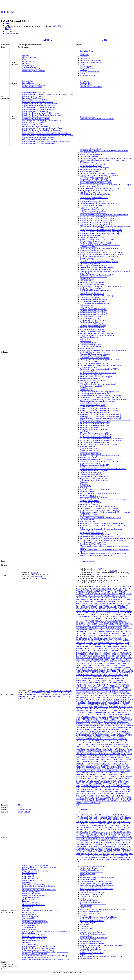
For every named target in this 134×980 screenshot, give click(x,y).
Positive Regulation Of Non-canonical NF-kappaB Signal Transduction (46, 132)
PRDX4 (125, 712)
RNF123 (102, 727)
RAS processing (85, 486)
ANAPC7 (93, 592)
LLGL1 (106, 667)
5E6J (115, 841)
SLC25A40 (110, 741)
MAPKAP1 (105, 671)
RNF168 (64, 695)
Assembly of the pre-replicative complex (93, 380)
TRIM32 (85, 767)
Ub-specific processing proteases (91, 345)
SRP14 (128, 746)
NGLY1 (119, 692)
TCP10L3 (113, 754)
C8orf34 (115, 609)
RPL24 (120, 731)
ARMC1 (120, 598)
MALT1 (104, 669)
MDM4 (78, 675)
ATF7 (77, 601)
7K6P (86, 852)
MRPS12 (112, 680)
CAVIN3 (129, 611)
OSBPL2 (110, 697)
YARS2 (102, 795)
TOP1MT (104, 761)
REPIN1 (107, 724)
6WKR (83, 850)
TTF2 (109, 769)
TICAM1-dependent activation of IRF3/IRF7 (95, 442)
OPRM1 (98, 697)
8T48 (124, 858)
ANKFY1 (108, 592)
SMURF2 (33, 696)
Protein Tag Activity (87, 85)
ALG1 (90, 590)
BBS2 (83, 605)
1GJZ (103, 814)
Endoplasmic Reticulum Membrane (92, 62)
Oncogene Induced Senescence (90, 241)
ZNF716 (92, 801)
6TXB (78, 848)
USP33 (103, 786)
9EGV (113, 859)
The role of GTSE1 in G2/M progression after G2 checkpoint (100, 397)
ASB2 (83, 599)
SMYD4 (92, 744)
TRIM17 (100, 765)
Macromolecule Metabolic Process (91, 872)
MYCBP (89, 686)
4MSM (88, 839)
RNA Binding (84, 81)
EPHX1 (89, 635)
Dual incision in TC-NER (88, 367)
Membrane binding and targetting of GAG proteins (97, 190)
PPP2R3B (100, 712)
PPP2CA (130, 711)
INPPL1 (100, 658)
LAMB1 (97, 665)
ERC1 (115, 635)
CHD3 (124, 618)
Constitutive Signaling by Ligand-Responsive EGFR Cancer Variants (103, 160)
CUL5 (110, 626)
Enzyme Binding (28, 83)
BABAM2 (101, 603)
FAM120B (79, 639)
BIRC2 (126, 605)
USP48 (104, 788)
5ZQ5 (123, 842)
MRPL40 (105, 680)
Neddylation (84, 431)
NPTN (123, 694)
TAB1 (121, 750)
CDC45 (114, 615)
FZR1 (96, 643)
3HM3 (110, 827)
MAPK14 (98, 671)
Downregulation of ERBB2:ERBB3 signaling (95, 168)
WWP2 (124, 793)
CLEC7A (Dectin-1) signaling (90, 298)
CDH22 (78, 616)
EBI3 (77, 633)
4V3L (112, 839)
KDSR (90, 662)
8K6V (123, 856)
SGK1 (120, 739)
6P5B (86, 846)
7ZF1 (105, 854)
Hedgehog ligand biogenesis (89, 292)
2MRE (128, 822)
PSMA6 (105, 716)
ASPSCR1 (117, 599)
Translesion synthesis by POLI (90, 318)
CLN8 (110, 620)
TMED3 (78, 758)
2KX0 (122, 820)
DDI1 (92, 628)
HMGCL (113, 652)
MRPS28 (98, 682)
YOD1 (118, 795)
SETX (106, 739)
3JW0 (78, 829)
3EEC (87, 827)
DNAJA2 (128, 630)
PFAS (102, 705)
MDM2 (130, 673)
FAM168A (94, 639)
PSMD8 (96, 718)
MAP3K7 (124, 669)
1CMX (82, 814)
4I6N (81, 837)
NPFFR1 (100, 694)
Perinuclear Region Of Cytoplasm (34, 71)
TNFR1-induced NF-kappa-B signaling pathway (96, 290)
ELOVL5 (123, 633)
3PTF (107, 831)
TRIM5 (109, 767)
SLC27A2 (117, 741)
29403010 (113, 580)
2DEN (124, 816)
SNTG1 (126, 744)
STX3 (83, 750)
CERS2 (100, 618)
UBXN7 (84, 780)
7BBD (110, 850)
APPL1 (87, 598)
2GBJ (82, 818)
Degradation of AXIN (87, 279)
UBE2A (112, 773)
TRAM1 (85, 765)
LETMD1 (86, 667)
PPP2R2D (92, 712)
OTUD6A (108, 699)
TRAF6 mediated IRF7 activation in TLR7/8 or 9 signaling (100, 508)
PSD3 (95, 716)
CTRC (124, 624)
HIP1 (87, 652)
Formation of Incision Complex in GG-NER (95, 358)
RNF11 (78, 727)
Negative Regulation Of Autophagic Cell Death (38, 138)
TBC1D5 (127, 752)
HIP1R (91, 652)
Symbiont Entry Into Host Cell (33, 897)
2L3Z (127, 820)
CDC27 (89, 615)
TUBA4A (128, 769)
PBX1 (78, 703)
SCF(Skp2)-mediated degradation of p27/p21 (95, 202)
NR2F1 (128, 694)
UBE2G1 (105, 774)
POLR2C (113, 709)
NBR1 (119, 688)
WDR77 (95, 793)
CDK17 (89, 616)
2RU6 (113, 824)
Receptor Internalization (30, 916)
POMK (126, 709)
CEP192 (78, 618)
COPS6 (109, 622)
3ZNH (120, 833)
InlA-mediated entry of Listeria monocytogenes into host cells (101, 418)
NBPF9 (114, 688)
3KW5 (95, 829)
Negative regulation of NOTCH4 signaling (94, 471)
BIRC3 (78, 607)
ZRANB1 (127, 801)
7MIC (119, 852)
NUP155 (117, 695)
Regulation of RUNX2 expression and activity (95, 422)
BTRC (93, 609)
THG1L (101, 756)
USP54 (114, 788)
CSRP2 (106, 624)
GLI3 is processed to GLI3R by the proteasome (96, 303)
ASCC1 (92, 599)
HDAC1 (84, 650)
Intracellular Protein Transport (32, 98)
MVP (84, 686)
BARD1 (129, 603)
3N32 (119, 829)
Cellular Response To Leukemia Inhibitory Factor (39, 139)
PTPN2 (117, 718)
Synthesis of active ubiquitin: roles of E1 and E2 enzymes (99, 409)
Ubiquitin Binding (28, 877)
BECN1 (111, 605)
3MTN (110, 829)
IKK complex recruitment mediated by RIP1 (95, 465)
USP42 (83, 788)
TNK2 (116, 759)
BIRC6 (83, 607)
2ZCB (86, 826)
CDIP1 (84, 616)
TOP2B (110, 761)
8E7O (81, 856)
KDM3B (84, 662)
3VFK (86, 833)
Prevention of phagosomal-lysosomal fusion (95, 476)
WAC (106, 791)
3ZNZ (129, 833)
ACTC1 (94, 588)
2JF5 (122, 818)
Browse (8, 23)
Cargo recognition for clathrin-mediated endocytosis (97, 401)
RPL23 (115, 731)
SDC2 (91, 737)
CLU (121, 620)
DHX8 (84, 630)
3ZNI (125, 833)
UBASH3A (97, 773)
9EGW (118, 859)
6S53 (104, 846)
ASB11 (78, 599)
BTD (89, 609)
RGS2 (78, 726)
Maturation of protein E (88, 491)
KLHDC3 (89, 663)
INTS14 (106, 658)
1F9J (91, 814)
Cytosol (25, 59)
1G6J (99, 814)
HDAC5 (96, 650)
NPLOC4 (107, 694)
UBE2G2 (112, 774)
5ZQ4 (119, 842)
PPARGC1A (94, 711)
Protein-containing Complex (32, 69)
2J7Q (118, 818)
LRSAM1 (128, 667)
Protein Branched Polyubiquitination (35, 935)
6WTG (88, 850)
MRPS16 (119, 680)
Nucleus (82, 53)
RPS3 (120, 733)
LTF (82, 669)
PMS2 (81, 709)
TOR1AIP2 (124, 761)
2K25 (81, 820)
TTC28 (99, 769)
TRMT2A (126, 767)
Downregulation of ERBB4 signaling (92, 164)
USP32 (98, 786)
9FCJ (126, 859)
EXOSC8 (100, 637)
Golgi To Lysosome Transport (32, 124)
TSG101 (89, 769)
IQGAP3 (112, 658)
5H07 (119, 841)
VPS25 (123, 790)
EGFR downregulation (87, 200)
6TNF (120, 846)
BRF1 (122, 607)
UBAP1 (84, 773)
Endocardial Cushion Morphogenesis (35, 937)
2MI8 (114, 822)
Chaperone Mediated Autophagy (91, 473)
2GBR (101, 818)
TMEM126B (95, 758)
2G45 (77, 818)
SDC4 (96, 737)
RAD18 (111, 720)
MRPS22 (79, 682)
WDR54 (83, 793)
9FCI (122, 859)
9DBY (95, 859)
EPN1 (25, 693)
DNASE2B (93, 631)
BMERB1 (100, 607)
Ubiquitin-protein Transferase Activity (35, 871)
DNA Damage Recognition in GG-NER (93, 356)
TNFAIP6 (91, 759)
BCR (107, 605)
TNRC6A (128, 759)
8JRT (99, 856)
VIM (114, 790)
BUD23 (103, 609)
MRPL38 (99, 680)
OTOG (123, 697)
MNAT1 (78, 679)
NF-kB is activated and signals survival (93, 213)
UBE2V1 (122, 776)
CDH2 (130, 615)
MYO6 (105, 686)
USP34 (108, 786)
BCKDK (94, 605)
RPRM (70, 695)
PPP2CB (79, 712)
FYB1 (91, 643)
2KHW (104, 820)
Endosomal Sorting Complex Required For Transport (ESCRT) (101, 456)
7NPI (128, 852)
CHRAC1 (89, 620)
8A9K (117, 854)
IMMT (128, 656)
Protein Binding (28, 81)
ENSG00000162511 (25, 810)
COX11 (78, 624)
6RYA (100, 846)
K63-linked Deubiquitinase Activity (92, 953)
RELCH (101, 724)
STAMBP (105, 748)
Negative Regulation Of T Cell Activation (36, 117)
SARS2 (119, 735)
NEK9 (89, 692)
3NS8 (127, 829)
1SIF (126, 814)
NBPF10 (84, 688)
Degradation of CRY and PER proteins (93, 542)
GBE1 (122, 643)
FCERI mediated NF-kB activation (91, 250)
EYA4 (110, 637)
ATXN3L (102, 601)
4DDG (101, 835)
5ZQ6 (128, 842)
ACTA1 (84, 588)
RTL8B (92, 735)
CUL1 (85, 626)
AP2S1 (112, 596)
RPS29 (116, 733)
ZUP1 (91, 803)
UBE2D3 (79, 774)
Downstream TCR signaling (89, 207)
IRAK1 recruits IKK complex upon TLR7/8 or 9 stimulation (100, 510)
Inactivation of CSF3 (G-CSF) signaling (93, 497)
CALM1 (78, 611)
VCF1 (100, 790)
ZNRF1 (116, 801)
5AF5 (86, 841)
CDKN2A (95, 616)
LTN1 (86, 669)
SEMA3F (79, 739)
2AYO (114, 816)
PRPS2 (78, 716)
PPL (100, 711)
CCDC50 (106, 613)
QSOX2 (128, 718)
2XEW (128, 824)
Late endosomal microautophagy (91, 474)
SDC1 (87, 737)
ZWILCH (97, 803)
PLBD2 (111, 707)
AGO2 (117, 588)
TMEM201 (120, 758)
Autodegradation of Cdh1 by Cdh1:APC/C (94, 179)
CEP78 (89, 618)
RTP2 (20, 696)
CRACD (100, 624)
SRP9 (77, 748)
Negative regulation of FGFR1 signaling (93, 309)
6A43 (82, 844)
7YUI (100, 854)
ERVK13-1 (79, 637)
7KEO (95, 852)
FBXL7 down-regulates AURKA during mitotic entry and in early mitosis (104, 399)
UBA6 (122, 771)
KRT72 (126, 663)
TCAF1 (89, 754)
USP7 (123, 788)
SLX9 (113, 743)
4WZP (116, 839)
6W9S (129, 848)
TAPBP (92, 752)
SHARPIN (87, 741)
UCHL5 (96, 780)
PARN (113, 701)
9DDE (99, 859)
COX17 (84, 624)
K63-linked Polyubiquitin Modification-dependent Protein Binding (45, 956)
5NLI (77, 842)
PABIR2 (95, 701)
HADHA (115, 648)
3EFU (92, 827)
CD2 (130, 613)
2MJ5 (119, 822)
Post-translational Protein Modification (35, 865)
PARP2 (124, 701)
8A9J (112, 854)
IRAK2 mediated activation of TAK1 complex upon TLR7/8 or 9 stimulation (106, 512)
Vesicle (82, 74)
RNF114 (90, 727)
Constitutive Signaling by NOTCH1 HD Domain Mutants (99, 249)
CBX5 (100, 613)
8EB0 (90, 856)
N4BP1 (110, 686)
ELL (118, 633)
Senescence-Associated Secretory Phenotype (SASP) (98, 239)
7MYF (124, 852)
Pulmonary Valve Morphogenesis (33, 924)
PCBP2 (83, 703)
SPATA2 (95, 746)
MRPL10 (119, 679)
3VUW (91, 833)
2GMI (105, 818)
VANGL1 (90, 790)
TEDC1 (129, 754)
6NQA (126, 844)
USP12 (117, 782)
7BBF (115, 850)
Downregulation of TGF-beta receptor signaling (96, 222)
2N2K (83, 824)
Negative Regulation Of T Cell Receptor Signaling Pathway (42, 115)
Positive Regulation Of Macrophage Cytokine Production (42, 121)
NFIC (110, 692)
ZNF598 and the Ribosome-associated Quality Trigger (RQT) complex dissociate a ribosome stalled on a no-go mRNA (104, 554)
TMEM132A (104, 758)
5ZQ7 (78, 844)
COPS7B (115, 622)
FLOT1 (122, 641)
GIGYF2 (103, 645)
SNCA (98, 744)
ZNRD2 (110, 801)
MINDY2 (104, 677)
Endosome (26, 901)
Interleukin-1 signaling (87, 446)
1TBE (130, 814)
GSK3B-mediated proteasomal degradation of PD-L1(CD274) (101, 535)
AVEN (120, 601)
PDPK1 (122, 703)
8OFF (128, 856)
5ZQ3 (115, 842)
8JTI (102, 856)
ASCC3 (103, 599)
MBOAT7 (123, 673)
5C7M (111, 841)
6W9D (120, 848)
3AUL (109, 826)
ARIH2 (103, 598)
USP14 (127, 782)
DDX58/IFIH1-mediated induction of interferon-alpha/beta (100, 175)
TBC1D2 (120, 752)
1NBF (107, 814)
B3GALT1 (79, 603)
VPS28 (128, 790)
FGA (114, 641)
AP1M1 (85, 596)
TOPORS (116, 761)
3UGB (129, 831)
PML (77, 709)
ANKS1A (115, 594)
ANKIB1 (122, 592)
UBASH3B (105, 773)
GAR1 (111, 643)
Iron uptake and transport (88, 457)
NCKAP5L (84, 690)
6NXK (78, 846)
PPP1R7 (123, 711)
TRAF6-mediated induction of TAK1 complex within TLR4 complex (103, 469)
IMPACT (79, 658)
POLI (108, 709)
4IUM (89, 837)
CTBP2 (111, 624)
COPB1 (93, 622)
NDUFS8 (122, 690)
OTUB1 (128, 697)
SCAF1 (78, 737)
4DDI (105, 835)
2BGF (119, 816)
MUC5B (123, 684)
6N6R (121, 844)
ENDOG (79, 635)
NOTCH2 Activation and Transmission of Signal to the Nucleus (101, 254)
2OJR (96, 824)
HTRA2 (129, 654)
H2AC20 (91, 648)
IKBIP (108, 656)
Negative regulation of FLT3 (89, 501)
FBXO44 (98, 641)
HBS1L (78, 650)
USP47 (99, 788)
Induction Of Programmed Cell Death (35, 100)
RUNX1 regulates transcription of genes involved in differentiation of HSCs (105, 420)
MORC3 (97, 679)
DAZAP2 (126, 626)
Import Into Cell (28, 907)
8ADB (121, 854)
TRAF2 (102, 763)
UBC (104, 40)
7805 (20, 805)
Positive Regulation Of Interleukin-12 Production (39, 107)
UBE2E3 (98, 774)
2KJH (109, 820)
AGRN (121, 588)
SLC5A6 (93, 743)
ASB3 (87, 599)
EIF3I (108, 633)
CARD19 (106, 611)
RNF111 (84, 727)
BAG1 (108, 603)
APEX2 (117, 596)
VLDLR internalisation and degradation (93, 407)
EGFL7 (94, 633)
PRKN (104, 714)
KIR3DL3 (32, 695)
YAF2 (97, 795)
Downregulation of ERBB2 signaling (92, 405)
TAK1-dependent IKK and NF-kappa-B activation (97, 267)
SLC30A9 (124, 741)
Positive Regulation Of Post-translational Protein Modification (101, 957)
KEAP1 (95, 662)
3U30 (124, 831)
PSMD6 (84, 718)
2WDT (123, 824)
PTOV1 (111, 718)
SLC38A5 (86, 743)
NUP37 (123, 695)
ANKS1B (122, 594)
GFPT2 (83, 645)
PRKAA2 (79, 714)
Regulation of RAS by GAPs (89, 322)
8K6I (115, 856)
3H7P (101, 827)
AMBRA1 (96, 590)
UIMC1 (123, 780)
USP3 (83, 786)
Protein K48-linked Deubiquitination (92, 943)
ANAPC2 (86, 592)
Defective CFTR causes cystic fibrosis (93, 331)
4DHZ (114, 835)
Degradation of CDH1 (87, 520)
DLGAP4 (96, 630)
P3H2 (84, 701)
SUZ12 (105, 750)
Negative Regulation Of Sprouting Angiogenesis (39, 948)
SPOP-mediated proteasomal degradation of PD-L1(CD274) (100, 537)
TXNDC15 (99, 771)
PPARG (87, 711)
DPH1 (117, 631)
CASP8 (117, 611)
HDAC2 (90, 650)
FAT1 (116, 639)
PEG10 (88, 705)
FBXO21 (79, 641)
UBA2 (117, 771)
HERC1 (49, 693)
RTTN (103, 735)
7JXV (82, 852)
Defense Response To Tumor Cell (34, 92)
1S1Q (122, 814)
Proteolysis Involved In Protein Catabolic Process (39, 886)
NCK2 (78, 690)
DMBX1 (109, 630)
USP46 (93, 788)
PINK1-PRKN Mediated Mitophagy (92, 284)
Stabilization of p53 (86, 390)
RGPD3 (129, 724)
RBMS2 (125, 722)
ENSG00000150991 (82, 810)
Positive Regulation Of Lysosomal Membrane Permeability (42, 128)
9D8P (90, 859)
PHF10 (107, 705)
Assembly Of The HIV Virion (90, 192)
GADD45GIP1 (103, 643)
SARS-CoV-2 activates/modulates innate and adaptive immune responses (104, 499)
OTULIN (79, 701)
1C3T (77, 814)
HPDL (85, 654)
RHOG (94, 726)
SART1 (125, 735)
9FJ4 (77, 861)
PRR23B (84, 716)
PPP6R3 (112, 712)
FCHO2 (104, 641)
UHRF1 (117, 780)
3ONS (94, 831)
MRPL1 (113, 679)
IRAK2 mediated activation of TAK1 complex (95, 467)
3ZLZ (116, 833)
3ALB (104, 826)
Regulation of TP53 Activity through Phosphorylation (98, 373)
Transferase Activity (87, 936)
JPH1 (98, 660)
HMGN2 (120, 652)
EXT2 (105, 637)
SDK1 (110, 737)
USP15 (78, 784)
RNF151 (92, 729)
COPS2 (98, 622)
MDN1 (83, 675)
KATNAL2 (113, 660)
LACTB (78, 665)
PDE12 (110, 703)
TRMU (78, 769)
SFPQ (115, 739)
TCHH (101, 754)
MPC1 (102, 679)
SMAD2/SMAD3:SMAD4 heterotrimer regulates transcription (101, 232)
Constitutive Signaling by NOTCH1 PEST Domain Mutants (100, 245)
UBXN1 (120, 778)
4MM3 (83, 839)
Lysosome (26, 56)
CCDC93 (119, 613)
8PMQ (82, 858)
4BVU (96, 835)
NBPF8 (109, 688)
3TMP (120, 831)
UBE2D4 (85, 774)
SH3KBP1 (79, 741)
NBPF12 (96, 688)
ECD (81, 633)
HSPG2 (123, 654)
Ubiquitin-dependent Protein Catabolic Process (38, 950)
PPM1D (104, 711)
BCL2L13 (101, 605)
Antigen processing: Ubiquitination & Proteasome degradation (101, 529)
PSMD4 (78, 718)
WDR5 (78, 793)
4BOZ (91, 835)
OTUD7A (122, 699)
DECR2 (120, 628)
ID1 (96, 656)
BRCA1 (111, 607)
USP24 (115, 784)
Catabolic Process (28, 899)
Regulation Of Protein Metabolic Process (94, 938)
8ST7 (108, 858)
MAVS (111, 673)
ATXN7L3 (109, 601)
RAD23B (124, 720)
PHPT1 (126, 705)
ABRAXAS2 (121, 586)
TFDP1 (85, 756)
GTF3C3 (129, 647)
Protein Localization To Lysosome (34, 122)
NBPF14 (103, 688)
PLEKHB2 (122, 707)
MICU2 (91, 677)
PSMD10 (111, 716)
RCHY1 (84, 724)
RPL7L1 (85, 733)
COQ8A (127, 622)
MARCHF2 (129, 671)
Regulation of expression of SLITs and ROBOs (96, 435)
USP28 (78, 786)
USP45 (88, 788)
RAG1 (130, 720)
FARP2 (111, 639)
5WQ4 (110, 842)
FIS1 (118, 641)
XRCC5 (86, 795)
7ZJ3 (109, 854)
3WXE (106, 833)
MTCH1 (124, 682)
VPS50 (102, 791)
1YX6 (105, 816)
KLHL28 (109, 663)
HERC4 (78, 652)
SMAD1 (118, 743)
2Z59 (82, 826)
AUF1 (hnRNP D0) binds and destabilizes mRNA (96, 275)
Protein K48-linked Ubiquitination (34, 895)
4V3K (107, 839)
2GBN (96, 818)
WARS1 (111, 791)
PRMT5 (109, 714)
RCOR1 (90, 724)
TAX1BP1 (98, 752)
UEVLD (102, 780)
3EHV (96, 827)
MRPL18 (51, 695)
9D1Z (86, 859)
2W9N (118, 824)
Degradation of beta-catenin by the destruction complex (98, 203)
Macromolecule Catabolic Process (34, 905)
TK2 (126, 756)
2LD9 (78, 822)
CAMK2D (85, 611)
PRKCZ (99, 714)
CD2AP (78, 615)
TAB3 (130, 750)
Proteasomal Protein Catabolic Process (35, 922)
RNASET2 (129, 726)
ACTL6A (100, 588)
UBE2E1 (92, 774)
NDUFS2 (115, 690)
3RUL (115, 831)
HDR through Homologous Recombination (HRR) (97, 335)
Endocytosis (26, 909)
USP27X (126, 784)
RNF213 (78, 731)
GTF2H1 (90, 647)
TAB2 (125, 750)
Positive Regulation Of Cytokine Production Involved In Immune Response (48, 94)
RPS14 (101, 733)
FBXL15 (126, 639)
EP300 (84, 635)
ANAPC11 (79, 592)
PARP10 (118, 701)
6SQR (108, 846)
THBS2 (96, 756)
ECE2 (85, 633)
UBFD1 (84, 778)
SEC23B (123, 737)
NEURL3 (100, 692)
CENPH (120, 616)
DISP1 (20, 693)
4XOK (121, 839)
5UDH (105, 842)
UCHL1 (90, 780)
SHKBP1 (94, 741)
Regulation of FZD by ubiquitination (92, 282)
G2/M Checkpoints (86, 388)
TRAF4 (116, 763)
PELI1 (93, 705)
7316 (77, 805)
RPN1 (91, 733)
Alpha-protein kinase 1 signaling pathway (94, 480)
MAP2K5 (117, 669)
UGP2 (112, 780)
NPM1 (113, 694)
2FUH (128, 816)
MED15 (94, 675)
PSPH (101, 718)
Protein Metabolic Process (31, 893)
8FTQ (94, 856)
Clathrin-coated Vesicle (30, 925)
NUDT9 (111, 695)
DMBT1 (103, 630)
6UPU (97, 848)
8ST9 (116, 858)
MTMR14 (86, 684)
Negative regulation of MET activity (92, 378)
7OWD (78, 854)
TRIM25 (119, 765)
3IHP (122, 827)
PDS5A (128, 703)
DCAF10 (79, 628)
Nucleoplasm (84, 55)
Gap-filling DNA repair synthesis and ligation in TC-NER (99, 369)
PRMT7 (115, 714)
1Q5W (117, 814)
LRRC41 (121, 667)
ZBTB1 (92, 797)
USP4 (128, 786)
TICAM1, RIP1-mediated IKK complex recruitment (97, 173)
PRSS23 (90, 716)
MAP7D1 (84, 671)
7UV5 (91, 854)
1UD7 (87, 816)
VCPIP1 (109, 790)
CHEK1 (129, 618)
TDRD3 (124, 754)
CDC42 (100, 615)
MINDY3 (111, 677)
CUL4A (99, 626)
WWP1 (32, 698)
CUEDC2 (79, 626)
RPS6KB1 (126, 733)
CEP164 (127, 616)
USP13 (20, 698)
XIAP (129, 793)
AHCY (78, 590)
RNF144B (79, 729)
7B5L (97, 850)
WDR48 (128, 791)
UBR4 (115, 778)
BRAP (106, 607)
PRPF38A (122, 714)
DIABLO (89, 630)
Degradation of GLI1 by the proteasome (93, 299)
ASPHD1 (109, 599)
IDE (99, 656)
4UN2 (103, 839)
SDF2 (106, 737)
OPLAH (92, 697)
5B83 (103, 841)
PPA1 (82, 711)
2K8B (90, 820)
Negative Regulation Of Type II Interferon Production (40, 104)
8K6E (106, 856)
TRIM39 (97, 767)
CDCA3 (125, 615)
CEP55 (84, 618)
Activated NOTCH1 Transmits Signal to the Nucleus (97, 218)
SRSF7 (88, 748)
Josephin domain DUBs (88, 343)
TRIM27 (79, 767)
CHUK (95, 620)
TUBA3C (114, 769)
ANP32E (79, 596)
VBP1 (96, 790)
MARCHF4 (80, 673)
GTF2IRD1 (116, 647)
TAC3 (78, 752)
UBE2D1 (124, 773)
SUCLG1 (89, 750)
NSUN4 (92, 695)
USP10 (106, 782)
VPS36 (78, 791)
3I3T (114, 827)
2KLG (113, 820)
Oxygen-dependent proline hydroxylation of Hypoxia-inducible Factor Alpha (106, 158)
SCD (83, 737)
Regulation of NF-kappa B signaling (92, 516)
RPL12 (110, 731)
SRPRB (82, 748)
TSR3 (94, 769)
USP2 (100, 784)
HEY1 (54, 693)
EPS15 (39, 693)
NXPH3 (129, 695)
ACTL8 (107, 588)
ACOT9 (78, 588)
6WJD (78, 850)
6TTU (125, 846)
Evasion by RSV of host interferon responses (95, 531)
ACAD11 (129, 586)
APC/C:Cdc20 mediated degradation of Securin (96, 183)
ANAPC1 (125, 590)
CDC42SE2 (107, 615)
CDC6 (119, 615)
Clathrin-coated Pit (29, 918)
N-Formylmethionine (87, 561)
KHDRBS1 (106, 662)
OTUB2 (78, 699)
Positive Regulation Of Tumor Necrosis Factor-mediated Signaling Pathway (48, 136)
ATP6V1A (90, 601)
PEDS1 (78, 705)
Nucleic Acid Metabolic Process (91, 949)
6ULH (82, 848)
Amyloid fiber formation (88, 521)
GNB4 (122, 645)
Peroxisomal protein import (89, 448)
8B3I (77, 856)
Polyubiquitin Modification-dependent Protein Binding (98, 917)
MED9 (105, 675)
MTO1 (99, 684)
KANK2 (106, 660)
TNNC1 (121, 759)
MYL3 (100, 686)
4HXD (128, 835)
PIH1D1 (78, 707)
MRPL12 (126, 679)
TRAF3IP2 (109, 763)
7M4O (110, 852)
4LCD (125, 837)
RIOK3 (113, 726)
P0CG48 (78, 812)
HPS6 (90, 654)
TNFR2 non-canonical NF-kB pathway (93, 324)
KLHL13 (102, 663)
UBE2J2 (124, 774)
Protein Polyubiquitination (31, 892)
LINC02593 (99, 667)
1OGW (112, 814)
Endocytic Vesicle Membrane (90, 72)
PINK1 (91, 707)
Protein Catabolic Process (88, 900)
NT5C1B (98, 695)
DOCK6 (112, 631)
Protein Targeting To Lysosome (33, 96)
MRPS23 (85, 682)
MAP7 (78, 671)
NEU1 (94, 692)
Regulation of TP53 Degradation (91, 375)
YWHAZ (86, 797)
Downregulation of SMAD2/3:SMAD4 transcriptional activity (101, 228)
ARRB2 (126, 598)
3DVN (83, 827)
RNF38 (96, 731)
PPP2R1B (85, 712)
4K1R (98, 837)
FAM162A (87, 639)
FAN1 (106, 639)
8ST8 (112, 858)
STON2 (120, 748)
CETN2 (105, 618)
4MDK (78, 839)
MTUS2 (111, 684)
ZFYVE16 (99, 799)
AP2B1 (101, 596)
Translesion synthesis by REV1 (90, 149)
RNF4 (101, 731)
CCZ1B (125, 613)
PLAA (106, 707)
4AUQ (82, 835)
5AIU (99, 841)
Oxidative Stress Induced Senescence (92, 237)
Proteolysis (26, 882)
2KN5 (118, 820)
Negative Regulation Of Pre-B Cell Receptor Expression (41, 130)
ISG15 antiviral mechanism (89, 156)
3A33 (100, 826)
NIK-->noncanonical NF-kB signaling (93, 330)
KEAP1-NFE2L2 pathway (89, 514)
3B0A (117, 826)
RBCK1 (119, 722)
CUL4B (105, 626)
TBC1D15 (106, 752)
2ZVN (91, 826)
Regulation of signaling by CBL (91, 454)
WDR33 (122, 791)
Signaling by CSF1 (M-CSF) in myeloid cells (95, 489)
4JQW (94, 837)
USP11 (112, 782)
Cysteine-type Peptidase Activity (91, 902)
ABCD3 (100, 586)
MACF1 (91, 669)
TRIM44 (104, 767)
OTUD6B (115, 699)
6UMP (87, 848)
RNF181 (117, 729)
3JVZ (130, 827)
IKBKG (119, 656)
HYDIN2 (91, 656)
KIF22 (78, 663)
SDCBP (101, 737)
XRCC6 (92, 795)
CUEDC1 (129, 624)
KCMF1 (120, 660)
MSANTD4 (117, 682)
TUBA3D (121, 769)
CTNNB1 (118, 624)
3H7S (105, 827)
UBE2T (116, 776)
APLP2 (122, 596)
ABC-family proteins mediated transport (93, 266)
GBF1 (127, 643)
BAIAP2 (118, 603)
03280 (20, 807)
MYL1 (95, 686)
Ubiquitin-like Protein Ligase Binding (35, 957)
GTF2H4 (103, 647)
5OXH (96, 842)
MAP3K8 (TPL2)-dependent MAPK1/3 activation (97, 333)
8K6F (110, 856)
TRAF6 (127, 763)
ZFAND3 (79, 799)
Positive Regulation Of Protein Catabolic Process (39, 946)
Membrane (26, 63)
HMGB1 (107, 652)
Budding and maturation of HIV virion (93, 170)
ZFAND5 (85, 799)
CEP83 (94, 618)
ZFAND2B (127, 797)
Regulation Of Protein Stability (90, 947)
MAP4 (130, 669)
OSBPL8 (117, 697)
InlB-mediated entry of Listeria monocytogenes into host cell (100, 414)
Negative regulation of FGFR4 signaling (93, 314)
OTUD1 (84, 699)
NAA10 (116, 686)
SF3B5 (110, 739)
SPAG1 (89, 746)
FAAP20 (115, 637)
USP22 (110, 784)
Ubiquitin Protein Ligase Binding (33, 85)
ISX (121, 658)
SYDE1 (111, 750)
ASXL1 (123, 599)
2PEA (105, 824)
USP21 (105, 784)
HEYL (59, 693)
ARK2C (109, 598)
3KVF (91, 829)
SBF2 (130, 735)
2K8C (95, 820)
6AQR (90, 844)
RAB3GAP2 (92, 720)
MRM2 (108, 679)
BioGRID (8, 33)
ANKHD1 (115, 592)
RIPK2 (118, 726)
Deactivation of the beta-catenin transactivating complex (99, 262)
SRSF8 (93, 748)
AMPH (119, 590)
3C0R (126, 826)
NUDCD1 (105, 695)
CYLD (115, 626)
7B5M (101, 850)
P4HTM (89, 701)
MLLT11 (125, 677)
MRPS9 (110, 682)
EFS (89, 633)
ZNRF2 (121, 801)
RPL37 (126, 731)
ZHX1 (112, 799)
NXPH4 (78, 697)
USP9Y (84, 790)
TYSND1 (107, 771)
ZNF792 (104, 801)
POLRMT (120, 709)
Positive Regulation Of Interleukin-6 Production (38, 109)
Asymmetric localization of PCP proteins (93, 277)
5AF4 (82, 841)
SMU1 (124, 743)
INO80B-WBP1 (92, 658)
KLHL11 (95, 663)
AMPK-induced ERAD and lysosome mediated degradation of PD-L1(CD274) (106, 538)
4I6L (77, 837)
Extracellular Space (86, 51)
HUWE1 (71, 693)
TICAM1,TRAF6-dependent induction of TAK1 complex (99, 444)
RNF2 (128, 729)
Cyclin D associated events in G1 (91, 386)
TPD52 (91, 763)
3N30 (114, 829)
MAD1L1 (97, 669)
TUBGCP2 (86, 771)
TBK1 (78, 754)
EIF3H (104, 633)
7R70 (83, 854)
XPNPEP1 (79, 795)
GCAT (78, 645)
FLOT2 (128, 641)
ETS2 (90, 637)
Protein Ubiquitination (87, 117)
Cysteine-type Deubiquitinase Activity (93, 887)
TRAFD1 (79, 765)
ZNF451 (78, 801)
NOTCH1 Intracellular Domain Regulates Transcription (98, 217)
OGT (83, 697)
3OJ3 (85, 831)
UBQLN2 (102, 778)
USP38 (124, 786)
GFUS (88, 645)
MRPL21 (85, 680)
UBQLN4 (109, 778)
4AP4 (77, 835)
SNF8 (102, 744)
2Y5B (78, 826)
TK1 (122, 756)
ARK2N (114, 598)
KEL (100, 662)
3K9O (82, 829)
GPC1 (127, 645)
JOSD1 (88, 660)
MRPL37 (92, 680)
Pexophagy (83, 488)
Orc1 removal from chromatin (90, 382)
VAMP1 (26, 698)
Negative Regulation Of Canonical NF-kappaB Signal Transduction (45, 952)
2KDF (99, 820)
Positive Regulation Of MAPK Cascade (36, 111)
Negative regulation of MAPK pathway (93, 326)
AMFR (109, 590)
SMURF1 (79, 744)
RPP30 (95, 733)
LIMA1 (92, 667)
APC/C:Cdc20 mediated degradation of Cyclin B (96, 177)
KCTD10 (127, 660)
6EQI (104, 844)
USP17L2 (89, 784)
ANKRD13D (98, 594)
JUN (102, 660)
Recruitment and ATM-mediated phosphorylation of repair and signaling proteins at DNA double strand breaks (104, 351)
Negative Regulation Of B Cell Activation (36, 119)
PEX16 (98, 705)
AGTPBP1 (128, 588)
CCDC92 (113, 613)
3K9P (86, 829)
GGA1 (93, 645)
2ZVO (95, 826)
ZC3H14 (105, 797)
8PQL (86, 858)
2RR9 (109, 824)
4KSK (116, 837)
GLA (108, 645)
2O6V (92, 824)
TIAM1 (113, 756)
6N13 (117, 844)
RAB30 (85, 720)
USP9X (78, 790)
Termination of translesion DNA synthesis (94, 320)
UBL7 (89, 778)
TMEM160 (112, 758)
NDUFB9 (108, 690)
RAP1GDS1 (86, 722)
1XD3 (91, 816)
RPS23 (111, 733)
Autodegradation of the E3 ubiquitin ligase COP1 (96, 260)
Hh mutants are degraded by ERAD (92, 294)
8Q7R (91, 858)
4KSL (121, 837)
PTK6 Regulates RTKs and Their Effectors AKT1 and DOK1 (100, 395)
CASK (111, 611)
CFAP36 (111, 618)
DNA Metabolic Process (88, 940)
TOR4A (78, 763)
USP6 (119, 788)
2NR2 (87, 824)
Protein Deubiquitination (88, 879)
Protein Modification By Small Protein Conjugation (40, 867)
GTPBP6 (79, 648)
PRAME (118, 712)
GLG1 (112, 645)
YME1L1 (112, 795)
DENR (125, 628)
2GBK (86, 818)
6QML (95, 846)
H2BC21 (97, 648)
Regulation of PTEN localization (91, 427)
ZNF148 (124, 799)
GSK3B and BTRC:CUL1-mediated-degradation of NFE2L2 (100, 518)
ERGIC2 (126, 635)
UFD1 (107, 780)
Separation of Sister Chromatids (91, 235)
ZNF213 (130, 799)
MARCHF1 (120, 671)
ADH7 (112, 588)
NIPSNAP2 (88, 694)
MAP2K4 (110, 669)
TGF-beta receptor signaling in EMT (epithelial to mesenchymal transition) (105, 226)
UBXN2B (127, 778)
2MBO (100, 822)
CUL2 (89, 626)
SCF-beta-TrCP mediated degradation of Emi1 (95, 181)
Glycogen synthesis (86, 258)
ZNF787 (98, 801)
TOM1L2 (47, 696)
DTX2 (128, 631)
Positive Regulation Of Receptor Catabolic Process (39, 143)
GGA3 (98, 645)
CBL (77, 613)
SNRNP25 (108, 744)
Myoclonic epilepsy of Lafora (90, 264)
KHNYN (113, 662)
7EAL (124, 850)
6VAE (106, 848)
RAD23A (117, 720)
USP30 (87, 786)
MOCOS (85, 679)
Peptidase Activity (86, 928)
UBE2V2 (129, 776)
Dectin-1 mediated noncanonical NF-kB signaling (96, 296)
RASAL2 (94, 722)
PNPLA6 (92, 709)
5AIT (95, 841)
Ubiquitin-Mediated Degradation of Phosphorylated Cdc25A (100, 392)
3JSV (126, 827)
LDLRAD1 (44, 695)
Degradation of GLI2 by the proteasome (93, 301)
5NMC (82, 842)
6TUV (130, 846)
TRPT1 (83, 769)
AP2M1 (106, 596)
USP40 (78, 788)
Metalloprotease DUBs (87, 348)
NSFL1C (79, 695)
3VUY (101, 833)
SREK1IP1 (121, 746)
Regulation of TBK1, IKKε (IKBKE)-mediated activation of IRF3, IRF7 (104, 523)
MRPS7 (105, 682)
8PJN (77, 858)
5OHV (91, 842)
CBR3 (95, 613)
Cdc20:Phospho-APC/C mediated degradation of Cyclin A (99, 188)
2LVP (86, 822)
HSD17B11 (107, 654)
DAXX (120, 626)
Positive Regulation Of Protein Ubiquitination (38, 102)
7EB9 (77, 852)
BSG (126, 607)
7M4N (105, 852)
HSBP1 (100, 654)
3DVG (78, 827)
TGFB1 (90, 756)
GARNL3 (116, 643)
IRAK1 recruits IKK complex (90, 463)
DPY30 (122, 631)
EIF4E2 (113, 633)
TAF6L (87, 752)
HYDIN (85, 656)
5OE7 (87, 842)
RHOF (89, 726)
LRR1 (116, 667)
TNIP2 (102, 759)
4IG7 (85, 837)
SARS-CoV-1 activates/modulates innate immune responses (100, 493)
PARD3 (107, 701)
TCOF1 (107, 754)
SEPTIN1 (86, 739)
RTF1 (83, 735)
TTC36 (104, 769)
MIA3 (121, 675)
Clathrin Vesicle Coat (29, 873)
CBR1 (91, 613)
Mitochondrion (85, 58)
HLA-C (97, 652)
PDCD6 (105, 703)
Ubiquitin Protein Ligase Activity (33, 884)
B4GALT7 (87, 603)
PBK (128, 701)
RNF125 (108, 727)
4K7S (102, 837)
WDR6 (89, 793)
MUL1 (128, 684)
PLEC (116, 707)
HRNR (95, 654)
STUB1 (78, 750)
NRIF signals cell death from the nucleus (93, 209)
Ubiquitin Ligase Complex (31, 878)
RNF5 (105, 731)
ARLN (48, 691)
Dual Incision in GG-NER (89, 362)
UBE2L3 (79, 776)
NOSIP (94, 694)
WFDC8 (101, 793)
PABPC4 (101, 701)
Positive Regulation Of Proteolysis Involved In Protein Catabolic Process (47, 134)
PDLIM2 (116, 703)
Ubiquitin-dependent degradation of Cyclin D (95, 393)
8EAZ (86, 856)
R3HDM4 (79, 720)
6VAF (110, 848)
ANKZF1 (129, 594)
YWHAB (124, 795)
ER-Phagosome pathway (88, 162)
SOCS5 (84, 746)
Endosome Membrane (87, 68)
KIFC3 (83, 663)
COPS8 (121, 622)
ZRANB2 (79, 803)
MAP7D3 (91, 671)
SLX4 (109, 743)
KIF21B (127, 662)
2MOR (123, 822)
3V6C (78, 833)
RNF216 (85, 731)
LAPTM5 (47, 40)
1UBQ (82, 816)
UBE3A (78, 778)
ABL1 (105, 586)
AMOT (114, 590)
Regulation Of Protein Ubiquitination (92, 934)
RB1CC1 (113, 722)
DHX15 (78, 630)
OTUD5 (102, 699)
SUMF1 (95, 750)
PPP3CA (106, 712)
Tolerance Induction (29, 927)
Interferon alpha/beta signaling (90, 452)
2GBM (91, 818)
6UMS (92, 848)
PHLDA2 (120, 705)
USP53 (109, 788)
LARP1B (79, 667)
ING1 (84, 658)
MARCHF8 (105, 673)
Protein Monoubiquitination (32, 903)
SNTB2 (120, 744)
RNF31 (90, 731)
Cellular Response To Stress (89, 913)
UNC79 (83, 782)
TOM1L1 (91, 761)
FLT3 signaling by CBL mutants (91, 503)
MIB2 (126, 675)
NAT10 (128, 686)
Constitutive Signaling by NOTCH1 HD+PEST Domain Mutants (102, 252)
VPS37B (90, 791)
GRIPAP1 (84, 647)
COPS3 (104, 622)
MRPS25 (92, 682)
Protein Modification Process (32, 880)
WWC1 (113, 793)
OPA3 (87, 697)
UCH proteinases (86, 339)
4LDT (130, 837)
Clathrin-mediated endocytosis (90, 403)
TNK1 (111, 759)
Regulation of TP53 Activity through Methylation (96, 377)
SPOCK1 (108, 746)
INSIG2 (21, 695)
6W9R (124, 848)
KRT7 (37, 695)
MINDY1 (97, 677)
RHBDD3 (83, 726)
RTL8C (97, 735)
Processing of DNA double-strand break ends (95, 354)
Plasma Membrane (29, 61)
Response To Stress (86, 955)
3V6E (82, 833)
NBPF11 (90, 688)
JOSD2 (93, 660)
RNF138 (121, 727)
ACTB (89, 588)
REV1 (113, 724)
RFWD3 (123, 724)
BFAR (117, 605)
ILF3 (123, 656)
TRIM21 (106, 765)
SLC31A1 (79, 743)
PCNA (99, 703)
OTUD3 (90, 699)
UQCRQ (96, 782)
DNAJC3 (85, 631)
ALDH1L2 (84, 590)
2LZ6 (95, 822)
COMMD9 (86, 622)
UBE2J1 (68, 696)
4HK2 (123, 835)
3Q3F (111, 831)
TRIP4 (120, 767)
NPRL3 (118, 694)
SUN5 (100, 750)
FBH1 (120, 639)
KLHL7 (115, 663)
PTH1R (106, 718)
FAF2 (125, 637)
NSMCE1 (85, 695)
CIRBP (105, 620)
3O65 (77, 831)
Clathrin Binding (28, 875)
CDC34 (95, 615)
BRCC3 (117, 607)
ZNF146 (117, 799)
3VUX (96, 833)
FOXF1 (78, 643)
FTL (87, 643)
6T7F (112, 846)
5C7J (107, 841)
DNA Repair (84, 926)
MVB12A (79, 686)
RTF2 (87, 735)
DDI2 (96, 628)
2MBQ (105, 822)
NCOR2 (97, 690)
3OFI (82, 831)
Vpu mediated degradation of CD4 (91, 196)
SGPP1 (125, 739)
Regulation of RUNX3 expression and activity (95, 425)
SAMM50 (113, 735)
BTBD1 (78, 609)
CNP (130, 620)
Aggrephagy (84, 482)
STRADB (126, 748)
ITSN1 (78, 660)
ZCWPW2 (119, 797)
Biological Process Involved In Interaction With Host (40, 910)
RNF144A (127, 727)
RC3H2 (78, 724)
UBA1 (113, 771)
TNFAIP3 (40, 696)
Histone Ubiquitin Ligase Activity (34, 888)
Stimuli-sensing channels (88, 247)
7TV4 (87, 854)
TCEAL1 (96, 754)
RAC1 (106, 720)
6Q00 (90, 846)
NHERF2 (125, 692)
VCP (104, 790)
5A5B (78, 841)
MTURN (105, 684)
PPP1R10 (117, 711)
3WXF (111, 833)
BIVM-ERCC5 (91, 607)
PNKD (86, 709)
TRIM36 (91, 767)
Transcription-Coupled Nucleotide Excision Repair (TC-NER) (101, 365)
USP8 (128, 788)
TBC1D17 (113, 752)
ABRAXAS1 (112, 586)
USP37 (118, 786)
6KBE (113, 844)
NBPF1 (78, 688)
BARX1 (78, 605)
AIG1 (34, 691)
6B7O (100, 844)
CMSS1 (126, 620)
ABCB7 (94, 586)
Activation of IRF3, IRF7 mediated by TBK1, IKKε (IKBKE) (100, 461)
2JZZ (77, 820)
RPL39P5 (79, 733)
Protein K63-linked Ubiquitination (91, 941)
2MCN (110, 822)
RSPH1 (78, 735)
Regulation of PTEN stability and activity (94, 429)
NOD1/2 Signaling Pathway (89, 171)
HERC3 (126, 650)
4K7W (111, 837)
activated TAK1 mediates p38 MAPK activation (96, 269)
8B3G (131, 854)
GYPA (43, 693)
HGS (83, 652)
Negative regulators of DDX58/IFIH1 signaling (96, 459)
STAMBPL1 (113, 748)
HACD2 (109, 648)
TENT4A (79, 756)
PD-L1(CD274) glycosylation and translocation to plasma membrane (103, 540)
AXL (124, 601)
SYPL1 (116, 750)
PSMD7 (90, 718)
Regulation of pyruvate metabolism (92, 533)
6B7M (95, 844)
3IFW (118, 827)
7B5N (106, 850)
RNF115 (96, 727)
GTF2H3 (97, 647)
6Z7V (92, 850)
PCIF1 (88, 703)
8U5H (128, 858)
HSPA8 (118, 654)
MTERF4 (79, 684)
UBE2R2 (104, 776)
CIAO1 (100, 620)
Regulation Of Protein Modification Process (95, 951)
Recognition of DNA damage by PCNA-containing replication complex (104, 151)
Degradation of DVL (87, 281)
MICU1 (86, 677)
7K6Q (90, 852)
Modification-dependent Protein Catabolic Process (97, 119)
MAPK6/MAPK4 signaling (89, 337)
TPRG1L (96, 763)
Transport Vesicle (28, 65)
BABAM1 (94, 603)
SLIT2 (104, 743)
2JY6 (129, 818)
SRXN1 (98, 748)
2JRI (125, 818)
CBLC (86, 613)
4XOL (126, 839)
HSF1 (113, 654)
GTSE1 (85, 648)
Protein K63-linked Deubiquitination (35, 954)
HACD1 (103, 648)
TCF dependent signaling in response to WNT (95, 205)
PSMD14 (124, 716)
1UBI (77, 816)
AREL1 (92, 598)
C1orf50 (109, 609)
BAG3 (112, 603)
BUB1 (98, 609)
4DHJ (110, 835)
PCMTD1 (94, 703)
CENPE (115, 616)
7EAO (129, 850)
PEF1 (83, 705)
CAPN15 (92, 611)
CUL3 (94, 626)
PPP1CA (110, 711)
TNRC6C (79, 761)
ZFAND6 (92, 799)
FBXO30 (91, 641)
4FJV (119, 835)
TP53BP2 (84, 763)
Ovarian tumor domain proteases (91, 346)
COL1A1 (79, 622)
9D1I (77, 859)
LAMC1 (103, 665)
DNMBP (100, 631)
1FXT (95, 814)
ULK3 (78, 782)
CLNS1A (116, 620)
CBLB (81, 613)
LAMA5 (91, 665)
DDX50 (114, 628)
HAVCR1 (128, 648)
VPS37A (84, 791)
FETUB (109, 641)
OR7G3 (104, 697)
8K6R (119, 856)
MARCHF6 (88, 673)
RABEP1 (100, 720)
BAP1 (123, 603)
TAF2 (82, 752)
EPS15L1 (109, 635)
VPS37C (96, 791)
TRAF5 (121, 763)
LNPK (111, 667)
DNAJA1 (121, 630)
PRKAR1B (86, 714)
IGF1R (103, 656)
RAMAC (79, 722)
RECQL (96, 724)
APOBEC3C (80, 598)
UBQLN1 (95, 778)
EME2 (129, 633)
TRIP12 (115, 767)
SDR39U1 (116, 737)
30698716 (100, 569)
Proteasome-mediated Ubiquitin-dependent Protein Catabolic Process (45, 959)
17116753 (57, 26)
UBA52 (53, 696)
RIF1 (99, 726)
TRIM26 (125, 765)
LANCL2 (116, 665)
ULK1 (128, 780)
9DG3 (104, 859)
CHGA (78, 620)
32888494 (38, 576)
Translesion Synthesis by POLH (91, 153)
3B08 (113, 826)
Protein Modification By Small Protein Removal (96, 883)
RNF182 (123, 729)
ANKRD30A (107, 594)
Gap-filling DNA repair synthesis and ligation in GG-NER (99, 360)
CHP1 (83, 620)
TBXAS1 (83, 754)
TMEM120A (86, 758)
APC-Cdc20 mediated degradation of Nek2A (95, 194)
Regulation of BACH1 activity (90, 505)
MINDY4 (118, 677)
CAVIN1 (123, 611)
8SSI (104, 858)
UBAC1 (59, 696)
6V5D (101, 848)
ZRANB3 (86, 803)
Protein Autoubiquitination (89, 958)
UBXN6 (78, 780)
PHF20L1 (113, 705)
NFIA (105, 692)
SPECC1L (101, 746)
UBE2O (85, 776)
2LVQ (91, 822)
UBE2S (110, 776)
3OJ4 (89, 831)
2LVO (82, 822)
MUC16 (117, 684)
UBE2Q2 (98, 776)
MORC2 (91, 679)
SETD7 (101, 739)
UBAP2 (90, 773)
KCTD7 (78, 662)
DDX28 (108, 628)
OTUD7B (129, 699)
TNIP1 (97, 759)
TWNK (93, 771)
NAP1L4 (122, 686)
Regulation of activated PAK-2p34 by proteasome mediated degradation (104, 215)
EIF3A (99, 633)
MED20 (100, 675)
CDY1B (109, 616)
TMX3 (78, 759)
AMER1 (103, 590)
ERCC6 (120, 635)
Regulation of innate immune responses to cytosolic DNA (99, 256)
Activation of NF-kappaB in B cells (92, 154)
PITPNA (101, 707)
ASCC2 (98, 599)
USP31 (93, 786)
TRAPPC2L (92, 765)
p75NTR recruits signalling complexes (93, 211)
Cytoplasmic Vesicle (29, 67)
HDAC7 (108, 650)
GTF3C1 (123, 647)
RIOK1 (107, 726)
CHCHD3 (118, 618)
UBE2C (117, 773)
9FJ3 (130, 859)
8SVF (120, 858)
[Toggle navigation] (2, 19)
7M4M (100, 852)
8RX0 (100, 858)
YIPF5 (107, 795)
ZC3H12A (98, 797)
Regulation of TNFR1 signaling (90, 288)
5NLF (128, 841)
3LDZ (100, 829)
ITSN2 (83, 660)
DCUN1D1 (68, 691)
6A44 (86, 844)
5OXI (101, 842)
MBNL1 (117, 673)
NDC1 (102, 690)
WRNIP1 (107, 793)
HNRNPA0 (127, 652)
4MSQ (93, 839)
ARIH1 (98, 598)
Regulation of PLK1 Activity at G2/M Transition (96, 243)
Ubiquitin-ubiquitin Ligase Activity (34, 920)
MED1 (88, 675)
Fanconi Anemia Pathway (88, 371)
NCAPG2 (125, 688)
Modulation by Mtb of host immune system (94, 478)
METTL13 (111, 675)
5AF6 (90, 841)
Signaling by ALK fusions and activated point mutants (98, 506)
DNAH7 (115, 630)
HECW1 (114, 650)
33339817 (120, 580)
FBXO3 (85, 641)
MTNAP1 (93, 684)
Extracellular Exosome (87, 75)
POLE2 (98, 709)
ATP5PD (83, 601)
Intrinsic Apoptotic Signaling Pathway (35, 126)
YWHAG (79, 797)
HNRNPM (79, 654)
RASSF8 (107, 722)
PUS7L (122, 718)
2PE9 (100, 824)
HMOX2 (64, 693)
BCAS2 (89, 605)
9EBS (108, 859)
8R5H (95, 858)
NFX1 (114, 692)
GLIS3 (117, 645)
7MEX (114, 852)
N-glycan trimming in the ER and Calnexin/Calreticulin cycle (100, 286)
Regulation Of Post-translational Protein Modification (98, 919)
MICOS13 (79, 677)
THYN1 (107, 756)
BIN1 (121, 605)
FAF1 (121, 637)
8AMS (126, 854)
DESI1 (130, 628)
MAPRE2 (113, 671)
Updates (8, 29)
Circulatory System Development (33, 939)
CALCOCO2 (122, 609)
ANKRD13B (89, 594)
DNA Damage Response (88, 923)
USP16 (83, 784)
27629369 (34, 573)
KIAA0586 (120, 662)
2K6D (86, 820)
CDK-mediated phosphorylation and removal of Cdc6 (98, 384)
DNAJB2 (79, 631)
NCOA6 (91, 690)
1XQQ (96, 816)
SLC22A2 (26, 696)
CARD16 (99, 611)
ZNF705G (85, 801)
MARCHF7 (96, 673)
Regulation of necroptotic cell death (92, 328)
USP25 (120, 784)
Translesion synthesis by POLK (90, 316)
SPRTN (114, 746)
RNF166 (98, 729)
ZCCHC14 (112, 797)
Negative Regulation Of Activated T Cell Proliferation (40, 113)
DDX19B (102, 628)
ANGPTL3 (101, 592)
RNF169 (110, 729)
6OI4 (82, 846)
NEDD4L (58, 695)
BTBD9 (84, 609)
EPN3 (34, 693)
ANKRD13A (41, 691)
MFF (117, 675)
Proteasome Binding (29, 929)
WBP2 (117, 791)
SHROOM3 (101, 741)
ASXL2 (128, 599)
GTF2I (109, 647)
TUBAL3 (79, 771)
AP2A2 (95, 596)
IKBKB (113, 656)
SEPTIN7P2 (94, 739)
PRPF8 (128, 714)
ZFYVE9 (106, 799)
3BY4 (122, 826)
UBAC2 (78, 773)
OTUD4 (96, 699)
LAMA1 (84, 665)
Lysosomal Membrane (30, 58)
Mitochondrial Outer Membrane (91, 60)
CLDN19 (54, 691)
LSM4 (78, 669)
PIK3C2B (85, 707)
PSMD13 (118, 716)
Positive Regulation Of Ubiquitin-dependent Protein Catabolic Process (46, 141)
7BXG (119, 850)
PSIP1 (100, 716)
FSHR (83, 643)
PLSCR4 (130, 707)
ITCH (26, 695)
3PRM (98, 831)
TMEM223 (128, 758)
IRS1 (117, 658)
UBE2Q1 (91, 776)
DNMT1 (106, 631)
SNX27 (78, 746)
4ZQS (130, 839)
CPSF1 (89, 624)
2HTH (110, 818)
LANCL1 (109, 665)
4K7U (107, 837)
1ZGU (110, 816)
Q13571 (21, 812)
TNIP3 (107, 759)
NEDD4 (128, 690)
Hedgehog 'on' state (86, 305)
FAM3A (101, 639)
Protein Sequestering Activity (32, 87)
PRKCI (93, 714)
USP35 (113, 786)
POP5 (78, 711)
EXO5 (94, 637)
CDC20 (84, 615)
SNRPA (115, 744)
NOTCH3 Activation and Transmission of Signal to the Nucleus (101, 439)
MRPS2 (125, 680)
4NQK (98, 839)
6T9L (116, 846)
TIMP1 (118, 756)
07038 (78, 807)
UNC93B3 (90, 782)
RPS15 (106, 733)
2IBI (114, 818)
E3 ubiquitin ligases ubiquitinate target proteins (96, 412)
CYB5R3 (60, 691)
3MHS (105, 829)
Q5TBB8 (27, 812)
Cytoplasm (83, 57)
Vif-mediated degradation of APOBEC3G (94, 198)
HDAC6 (102, 650)
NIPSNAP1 (80, 694)
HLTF (102, 652)
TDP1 (119, 754)
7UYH (96, 854)
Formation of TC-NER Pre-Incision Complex (95, 363)
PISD (96, 707)
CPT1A (94, 624)
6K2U (108, 844)
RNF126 (114, 727)
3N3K (123, 829)
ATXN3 (96, 601)
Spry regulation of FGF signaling (91, 166)
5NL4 (123, 841)
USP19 (95, 784)
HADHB (122, 648)
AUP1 (115, 601)
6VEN (115, 848)
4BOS (87, 835)
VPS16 (118, 790)
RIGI (103, 726)
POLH (103, 709)
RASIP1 (100, 722)
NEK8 (85, 692)
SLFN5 (99, 743)
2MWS (78, 824)
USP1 (102, 782)
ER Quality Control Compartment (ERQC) (94, 433)
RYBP (107, 735)
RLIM (123, 726)
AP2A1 (90, 596)
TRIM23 (112, 765)
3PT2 (103, 831)
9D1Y (81, 859)
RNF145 (86, 729)
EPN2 (29, 693)
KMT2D (121, 663)
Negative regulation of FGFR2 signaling (93, 311)
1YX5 (100, 816)
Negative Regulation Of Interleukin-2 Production (39, 106)
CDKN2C (102, 616)
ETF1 (85, 637)
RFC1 (117, 724)
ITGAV (129, 658)
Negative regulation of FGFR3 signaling (93, 313)
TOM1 (85, 761)
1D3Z (87, 814)
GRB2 (78, 647)
